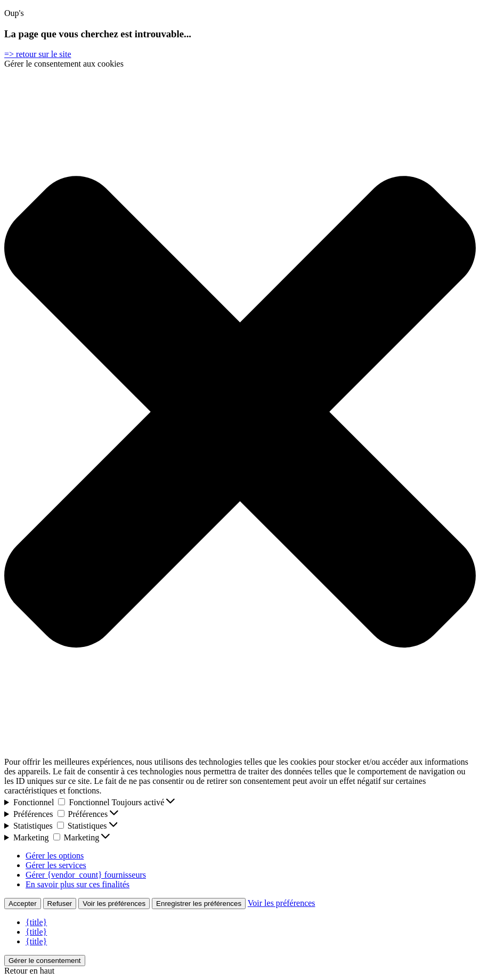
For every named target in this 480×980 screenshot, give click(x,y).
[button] (240, 413)
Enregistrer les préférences (199, 904)
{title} (36, 922)
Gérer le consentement (45, 961)
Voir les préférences (114, 904)
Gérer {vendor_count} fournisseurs (86, 875)
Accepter (23, 904)
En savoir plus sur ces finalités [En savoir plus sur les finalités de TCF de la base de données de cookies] (78, 884)
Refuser (60, 904)
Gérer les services (56, 865)
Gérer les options (55, 856)
